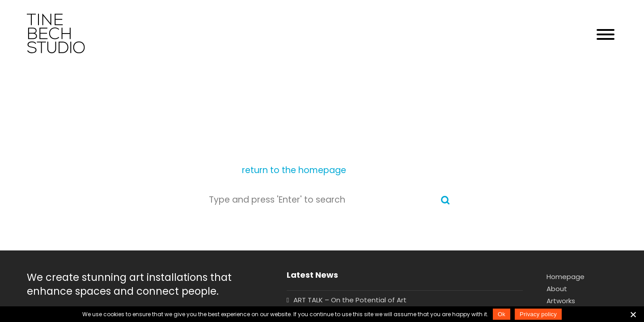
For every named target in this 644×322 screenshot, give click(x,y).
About (557, 289)
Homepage (566, 277)
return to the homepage (294, 170)
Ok (502, 314)
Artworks (561, 301)
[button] (606, 35)
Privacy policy (538, 314)
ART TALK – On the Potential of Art (350, 300)
